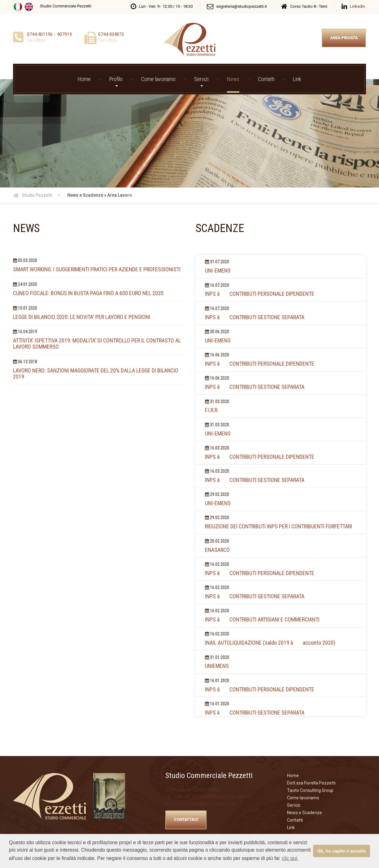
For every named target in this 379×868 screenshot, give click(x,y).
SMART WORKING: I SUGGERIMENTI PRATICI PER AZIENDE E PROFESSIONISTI (97, 269)
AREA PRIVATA (344, 38)
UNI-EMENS (218, 271)
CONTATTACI (186, 820)
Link (297, 79)
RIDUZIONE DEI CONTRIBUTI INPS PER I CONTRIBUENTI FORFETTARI (279, 526)
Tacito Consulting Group (310, 790)
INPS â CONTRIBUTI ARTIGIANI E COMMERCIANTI (262, 619)
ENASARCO (217, 550)
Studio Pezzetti (37, 195)
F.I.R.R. (212, 410)
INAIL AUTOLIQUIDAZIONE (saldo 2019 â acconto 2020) (270, 643)
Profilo (116, 79)
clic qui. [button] (290, 858)
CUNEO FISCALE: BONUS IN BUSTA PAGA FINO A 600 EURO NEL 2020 (88, 293)
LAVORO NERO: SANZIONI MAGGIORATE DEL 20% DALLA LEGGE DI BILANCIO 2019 (96, 374)
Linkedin (357, 6)
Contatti (266, 79)
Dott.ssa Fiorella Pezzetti (311, 783)
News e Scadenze (305, 813)
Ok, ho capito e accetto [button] (342, 851)
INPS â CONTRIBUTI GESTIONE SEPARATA (255, 317)
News (233, 79)
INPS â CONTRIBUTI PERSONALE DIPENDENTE (260, 294)
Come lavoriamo (158, 79)
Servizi (201, 79)
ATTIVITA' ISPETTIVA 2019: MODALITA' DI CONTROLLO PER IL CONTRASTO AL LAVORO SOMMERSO (97, 344)
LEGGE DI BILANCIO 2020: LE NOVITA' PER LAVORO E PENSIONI (82, 317)
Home (84, 79)
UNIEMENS (217, 666)
